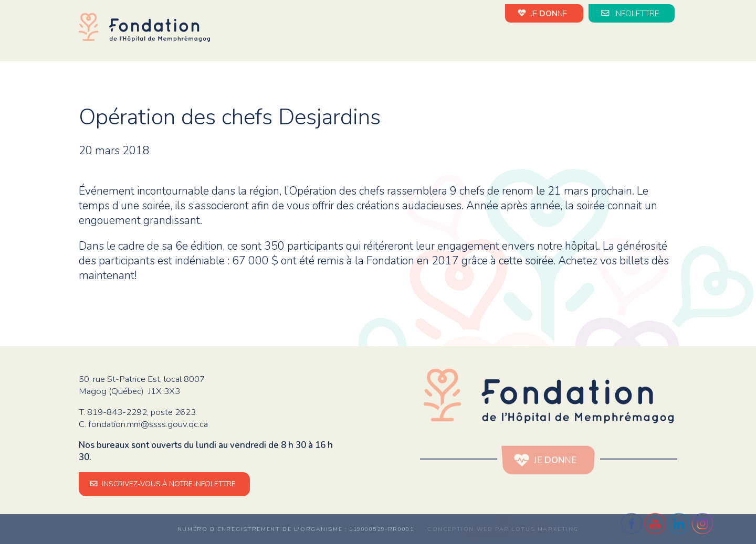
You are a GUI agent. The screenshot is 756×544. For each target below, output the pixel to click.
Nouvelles (410, 41)
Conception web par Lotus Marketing (503, 529)
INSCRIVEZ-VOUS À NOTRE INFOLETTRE (164, 484)
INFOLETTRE (632, 13)
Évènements (477, 41)
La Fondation (342, 41)
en (672, 42)
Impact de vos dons (566, 41)
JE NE (544, 13)
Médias (642, 41)
